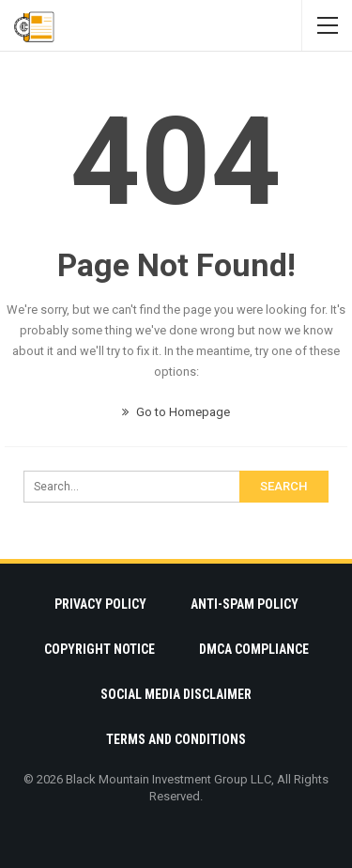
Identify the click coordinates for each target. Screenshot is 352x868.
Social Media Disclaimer (176, 694)
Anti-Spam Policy (245, 604)
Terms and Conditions (176, 739)
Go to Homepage (176, 412)
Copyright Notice (99, 649)
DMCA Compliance (254, 649)
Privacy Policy (100, 604)
